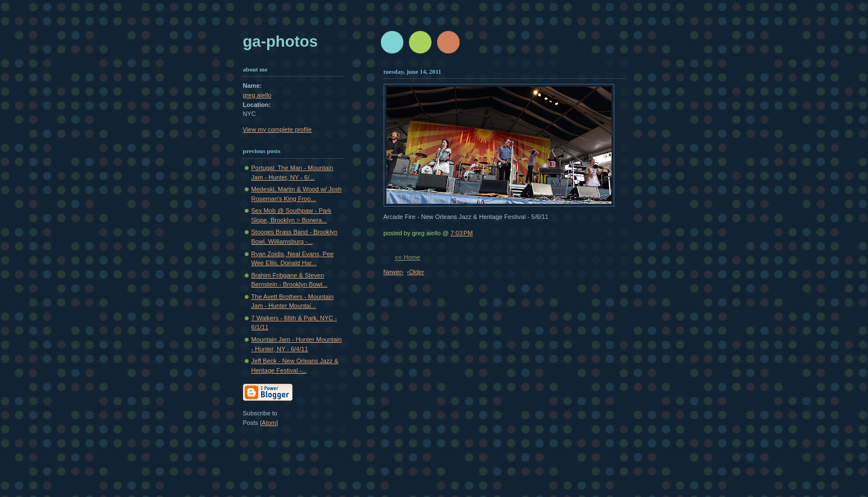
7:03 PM (462, 233)
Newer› (394, 272)
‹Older (415, 272)
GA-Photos (280, 41)
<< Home (408, 257)
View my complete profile (278, 129)
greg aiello (257, 95)
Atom (269, 423)
